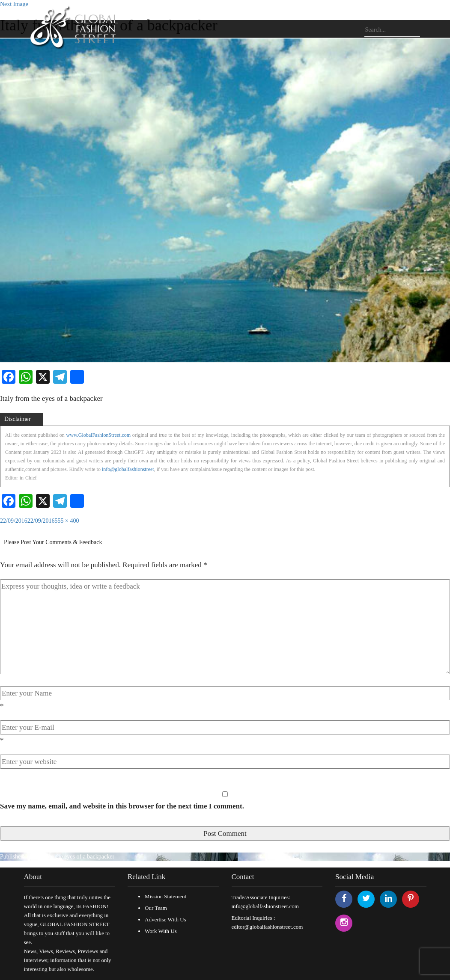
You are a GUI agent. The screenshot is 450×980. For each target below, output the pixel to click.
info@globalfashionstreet (128, 469)
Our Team (156, 908)
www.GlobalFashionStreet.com (99, 435)
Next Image (14, 4)
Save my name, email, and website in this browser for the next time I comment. (122, 806)
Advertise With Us (165, 919)
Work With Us (161, 931)
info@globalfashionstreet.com (265, 906)
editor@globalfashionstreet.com (267, 927)
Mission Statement (165, 896)
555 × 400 (67, 521)
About (33, 877)
